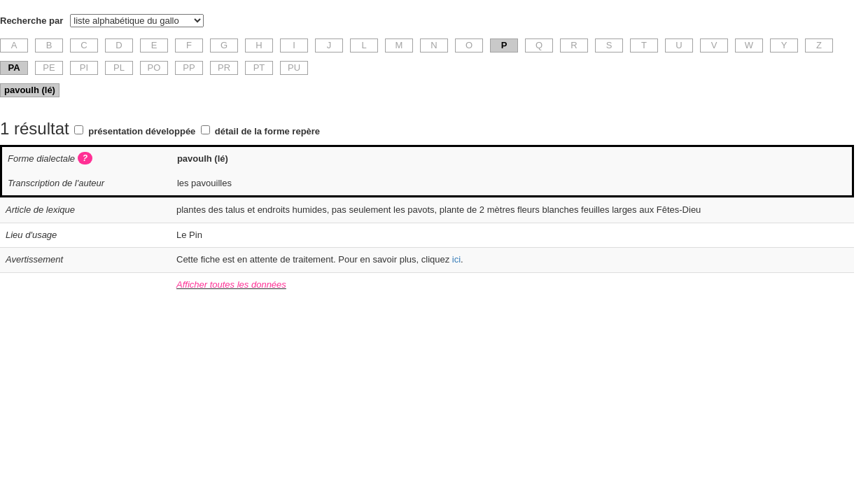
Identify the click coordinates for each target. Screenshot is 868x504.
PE (49, 68)
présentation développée (142, 131)
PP (189, 68)
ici (456, 259)
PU (294, 68)
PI (84, 68)
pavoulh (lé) (30, 90)
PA (14, 68)
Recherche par (31, 21)
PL (119, 68)
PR (224, 68)
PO (154, 68)
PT (259, 68)
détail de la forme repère (267, 131)
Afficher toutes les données (231, 285)
